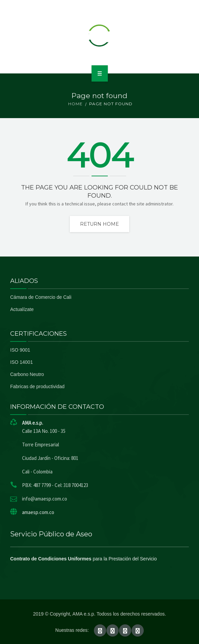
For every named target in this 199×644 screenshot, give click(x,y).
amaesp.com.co (38, 512)
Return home (99, 224)
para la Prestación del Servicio (84, 559)
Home (75, 104)
